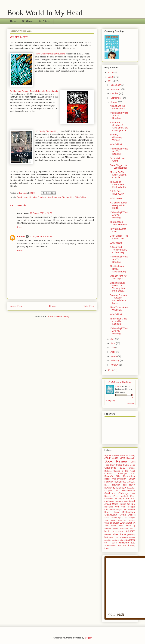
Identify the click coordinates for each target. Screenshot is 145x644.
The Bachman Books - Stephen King (118, 269)
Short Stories (111, 518)
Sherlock (132, 515)
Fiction (118, 482)
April (113, 352)
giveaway (131, 535)
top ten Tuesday (127, 545)
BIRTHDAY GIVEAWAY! (117, 193)
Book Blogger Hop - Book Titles (119, 237)
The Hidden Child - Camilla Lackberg (118, 321)
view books (130, 404)
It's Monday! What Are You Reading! (119, 116)
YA (134, 523)
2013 (111, 72)
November (116, 89)
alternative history (128, 528)
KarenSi (21, 237)
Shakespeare (129, 512)
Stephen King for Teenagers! (118, 277)
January (115, 365)
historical (109, 537)
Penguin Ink (121, 510)
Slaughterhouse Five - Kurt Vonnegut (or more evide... (118, 287)
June (113, 343)
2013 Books (28, 21)
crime (115, 534)
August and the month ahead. (118, 107)
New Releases (54, 197)
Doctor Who (110, 479)
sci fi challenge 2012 (124, 543)
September (116, 98)
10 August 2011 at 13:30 (41, 213)
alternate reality (111, 528)
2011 (111, 81)
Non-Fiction (120, 507)
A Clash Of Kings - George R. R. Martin (119, 205)
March (114, 356)
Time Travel (110, 520)
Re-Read (131, 510)
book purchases (114, 531)
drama (123, 534)
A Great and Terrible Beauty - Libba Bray (118, 250)
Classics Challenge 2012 (120, 474)
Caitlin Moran (129, 465)
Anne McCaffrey (128, 455)
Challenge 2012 (115, 468)
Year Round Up (127, 526)
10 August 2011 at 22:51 (41, 237)
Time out (122, 520)
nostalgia (116, 540)
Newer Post (16, 306)
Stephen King (68, 197)
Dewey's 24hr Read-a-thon (120, 476)
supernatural (110, 545)
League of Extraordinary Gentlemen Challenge (120, 492)
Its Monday (119, 488)
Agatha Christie (112, 455)
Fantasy (132, 479)
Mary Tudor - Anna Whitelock (119, 309)
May (113, 348)
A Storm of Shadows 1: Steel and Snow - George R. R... (119, 126)
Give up (125, 482)
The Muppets (130, 518)
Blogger (88, 638)
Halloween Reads (119, 485)
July (113, 339)
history (118, 537)
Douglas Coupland (38, 197)
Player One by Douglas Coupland (50, 54)
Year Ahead (110, 526)
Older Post (89, 306)
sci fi (107, 543)
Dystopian (122, 479)
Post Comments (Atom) (58, 316)
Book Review (116, 461)
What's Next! (116, 144)
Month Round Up (121, 504)
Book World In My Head (45, 13)
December (116, 85)
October (115, 93)
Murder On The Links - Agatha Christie (118, 175)
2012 (111, 77)
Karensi (118, 386)
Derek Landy (23, 197)
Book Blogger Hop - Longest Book (119, 167)
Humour (108, 488)
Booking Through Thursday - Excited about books (118, 299)
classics (131, 531)
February (115, 361)
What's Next (81, 197)
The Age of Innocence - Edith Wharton (118, 185)
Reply (20, 227)
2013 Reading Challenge (120, 382)
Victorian (132, 520)
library (125, 537)
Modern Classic (122, 501)
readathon (130, 540)
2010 (111, 370)
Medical (124, 496)
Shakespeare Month (115, 515)
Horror (132, 485)
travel (107, 548)
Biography (131, 458)
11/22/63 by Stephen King (46, 131)
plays (122, 540)
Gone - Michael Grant (117, 160)
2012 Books (45, 21)
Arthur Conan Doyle (115, 458)
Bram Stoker (116, 465)
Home (13, 21)
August (114, 102)
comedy (108, 535)
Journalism (131, 488)
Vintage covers (112, 523)
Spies (121, 518)
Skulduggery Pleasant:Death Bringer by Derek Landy (34, 91)
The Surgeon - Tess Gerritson (118, 223)
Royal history (112, 512)
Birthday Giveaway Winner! (116, 137)
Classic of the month (124, 471)
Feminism (109, 482)
